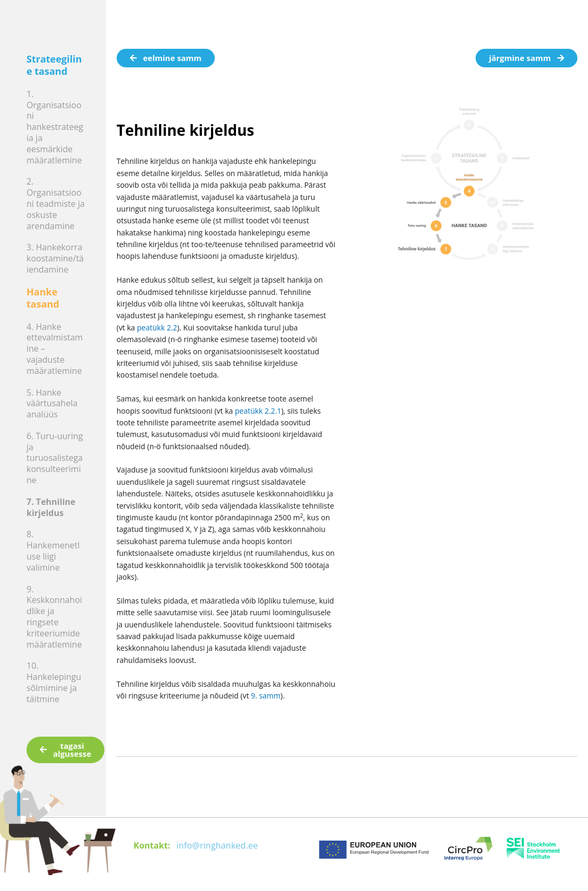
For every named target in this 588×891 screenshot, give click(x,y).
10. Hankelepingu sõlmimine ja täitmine (54, 682)
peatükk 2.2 (157, 327)
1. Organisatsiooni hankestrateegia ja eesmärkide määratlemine (55, 127)
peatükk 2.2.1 (258, 411)
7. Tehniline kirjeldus (51, 507)
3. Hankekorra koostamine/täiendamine (55, 258)
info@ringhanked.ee (217, 845)
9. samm (266, 696)
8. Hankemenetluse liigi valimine (53, 551)
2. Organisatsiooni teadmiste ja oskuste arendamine (56, 203)
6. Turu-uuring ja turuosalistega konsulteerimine (55, 458)
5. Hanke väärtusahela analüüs (52, 404)
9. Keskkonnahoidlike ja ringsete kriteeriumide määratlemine (54, 617)
